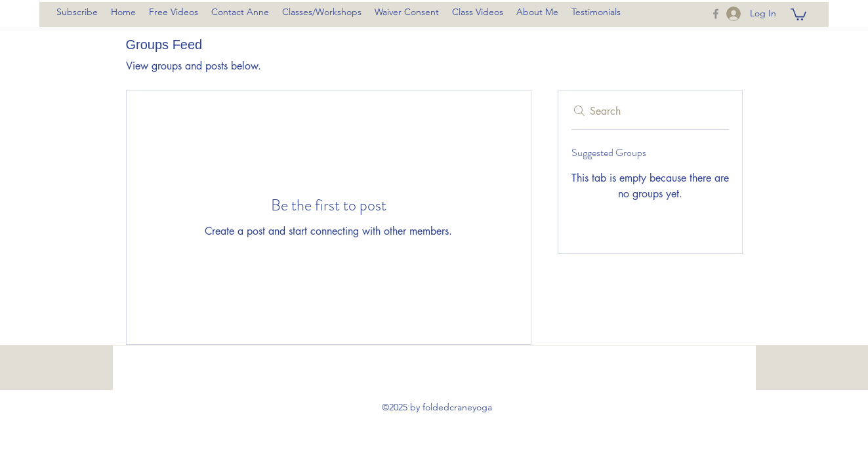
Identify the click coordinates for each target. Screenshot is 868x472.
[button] (798, 14)
